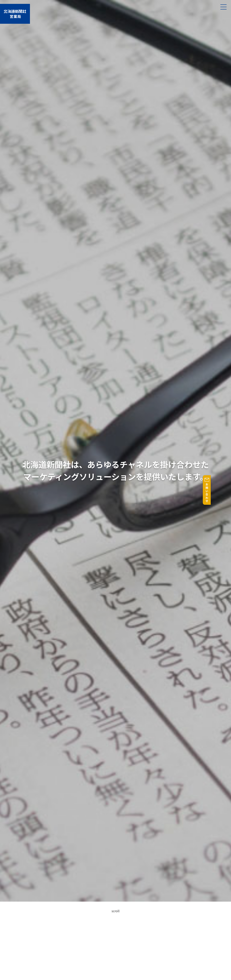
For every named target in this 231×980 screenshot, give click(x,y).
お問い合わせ (227, 493)
